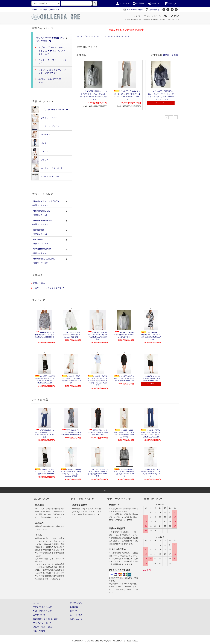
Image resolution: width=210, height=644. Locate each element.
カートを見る (76, 615)
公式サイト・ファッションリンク (48, 288)
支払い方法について (42, 607)
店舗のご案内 (39, 283)
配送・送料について (42, 611)
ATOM (42, 631)
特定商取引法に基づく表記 (46, 619)
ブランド (87, 36)
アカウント (123, 3)
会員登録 (138, 3)
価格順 (166, 55)
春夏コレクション (41, 205)
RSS (35, 631)
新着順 (175, 55)
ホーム (35, 10)
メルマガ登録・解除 (133, 10)
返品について (39, 615)
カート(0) (170, 3)
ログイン (153, 3)
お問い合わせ (152, 10)
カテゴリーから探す (49, 10)
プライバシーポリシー (43, 623)
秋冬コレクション (123, 36)
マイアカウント (77, 603)
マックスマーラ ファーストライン (104, 36)
